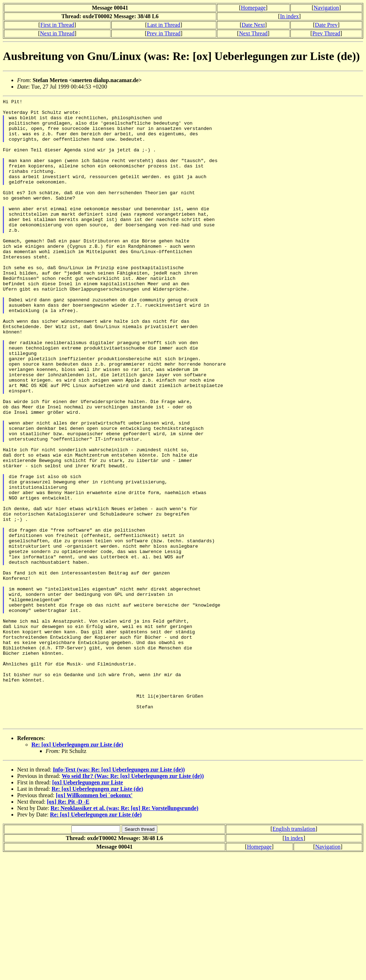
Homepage (253, 8)
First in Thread (57, 25)
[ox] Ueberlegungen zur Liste (87, 908)
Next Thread (253, 33)
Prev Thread (326, 33)
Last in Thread (164, 25)
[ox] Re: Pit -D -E (68, 927)
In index (289, 16)
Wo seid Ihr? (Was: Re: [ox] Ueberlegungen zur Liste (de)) (133, 901)
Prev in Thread (164, 33)
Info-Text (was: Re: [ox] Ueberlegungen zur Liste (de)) (119, 895)
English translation (294, 954)
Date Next (253, 25)
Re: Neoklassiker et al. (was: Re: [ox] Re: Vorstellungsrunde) (124, 933)
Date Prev (326, 25)
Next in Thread (57, 33)
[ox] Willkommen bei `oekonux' (94, 921)
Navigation (326, 8)
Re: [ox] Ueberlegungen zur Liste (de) (77, 870)
